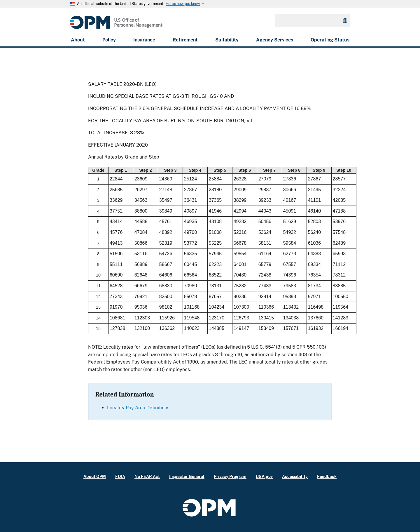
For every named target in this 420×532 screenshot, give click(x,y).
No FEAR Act (147, 476)
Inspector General (187, 476)
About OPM (95, 476)
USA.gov (264, 476)
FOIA (120, 476)
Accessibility (295, 476)
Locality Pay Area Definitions (138, 408)
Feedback (327, 476)
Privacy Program (230, 476)
